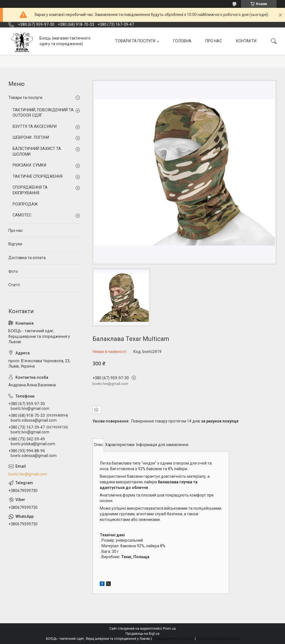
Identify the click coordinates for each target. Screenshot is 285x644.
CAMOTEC (22, 215)
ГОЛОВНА (182, 41)
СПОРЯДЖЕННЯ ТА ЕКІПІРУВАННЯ (30, 190)
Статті (14, 285)
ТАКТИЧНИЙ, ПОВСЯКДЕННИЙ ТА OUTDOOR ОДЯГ (43, 113)
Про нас (16, 230)
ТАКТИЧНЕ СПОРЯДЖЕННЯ (38, 176)
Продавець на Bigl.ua (142, 634)
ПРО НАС (214, 41)
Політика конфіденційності (218, 639)
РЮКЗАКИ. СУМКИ (29, 165)
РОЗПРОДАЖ (25, 204)
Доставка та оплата (27, 258)
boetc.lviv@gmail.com (28, 474)
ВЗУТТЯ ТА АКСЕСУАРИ (35, 126)
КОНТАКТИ (246, 41)
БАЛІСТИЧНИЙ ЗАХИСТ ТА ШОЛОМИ (37, 151)
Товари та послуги (25, 98)
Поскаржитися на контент (173, 639)
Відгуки (15, 244)
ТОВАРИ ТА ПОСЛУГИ (135, 41)
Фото (13, 271)
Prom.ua (169, 629)
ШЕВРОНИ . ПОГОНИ (31, 137)
